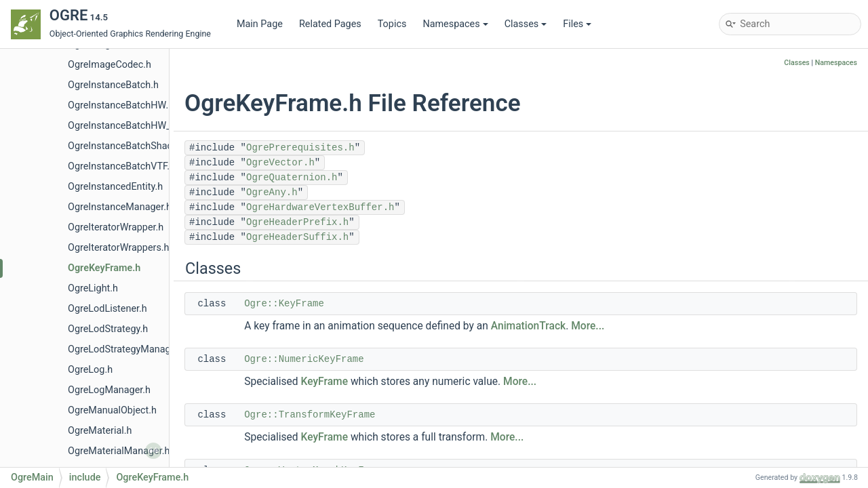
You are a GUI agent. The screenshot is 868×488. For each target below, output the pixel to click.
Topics (392, 24)
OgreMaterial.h (100, 431)
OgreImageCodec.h (110, 65)
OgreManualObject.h (112, 410)
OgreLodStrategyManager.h (127, 349)
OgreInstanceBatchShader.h (128, 146)
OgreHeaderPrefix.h (297, 222)
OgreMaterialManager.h (119, 451)
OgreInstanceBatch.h (113, 85)
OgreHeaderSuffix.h (297, 237)
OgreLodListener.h (107, 309)
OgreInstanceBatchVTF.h (121, 166)
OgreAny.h (272, 192)
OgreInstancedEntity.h (115, 187)
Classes (526, 24)
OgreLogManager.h (109, 390)
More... (588, 326)
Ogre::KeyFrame (284, 304)
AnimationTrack (528, 326)
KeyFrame (325, 382)
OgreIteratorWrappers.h (119, 248)
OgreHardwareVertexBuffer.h (320, 207)
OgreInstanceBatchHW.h (121, 105)
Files (577, 24)
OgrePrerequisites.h (300, 148)
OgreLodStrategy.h (108, 329)
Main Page (260, 24)
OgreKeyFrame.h (104, 268)
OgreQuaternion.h (292, 178)
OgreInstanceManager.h (120, 207)
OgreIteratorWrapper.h (116, 227)
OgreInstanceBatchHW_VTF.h (132, 126)
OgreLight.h (93, 288)
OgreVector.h (280, 163)
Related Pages (330, 24)
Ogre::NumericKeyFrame (304, 359)
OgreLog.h (90, 370)
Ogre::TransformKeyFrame (310, 415)
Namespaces (455, 24)
